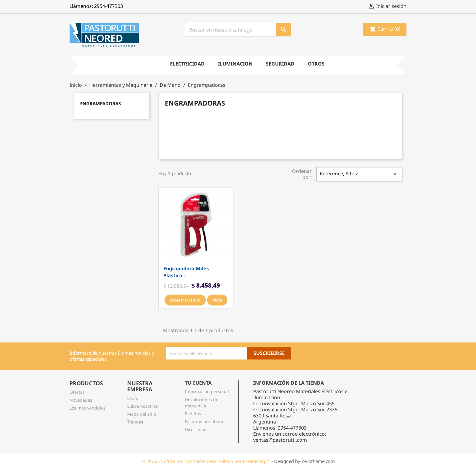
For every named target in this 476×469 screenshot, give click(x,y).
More (217, 300)
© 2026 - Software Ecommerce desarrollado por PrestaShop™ (206, 461)
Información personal (207, 391)
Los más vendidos (88, 408)
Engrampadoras (100, 103)
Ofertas (77, 392)
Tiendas (135, 422)
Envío (133, 398)
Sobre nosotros (143, 406)
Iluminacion (235, 64)
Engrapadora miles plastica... (186, 272)
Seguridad (280, 64)
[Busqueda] (238, 30)
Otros (316, 64)
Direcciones (197, 429)
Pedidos (193, 414)
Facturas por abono (205, 422)
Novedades (81, 400)
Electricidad (187, 64)
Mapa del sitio (142, 414)
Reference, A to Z (359, 174)
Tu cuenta (198, 383)
